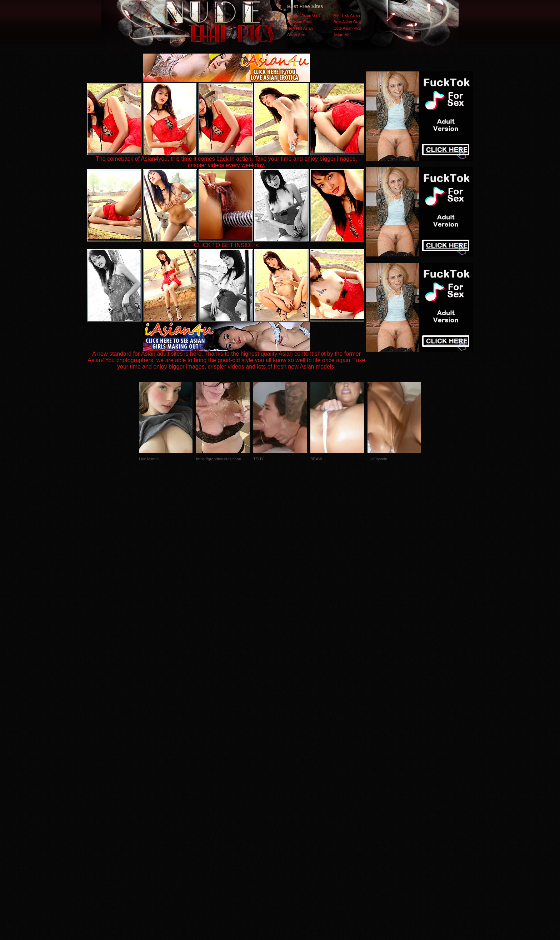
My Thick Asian (347, 15)
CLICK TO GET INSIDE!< (226, 245)
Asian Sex (296, 35)
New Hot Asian (300, 28)
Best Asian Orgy (348, 22)
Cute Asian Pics (347, 28)
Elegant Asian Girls (304, 15)
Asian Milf (342, 35)
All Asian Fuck (299, 22)
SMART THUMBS (293, 797)
